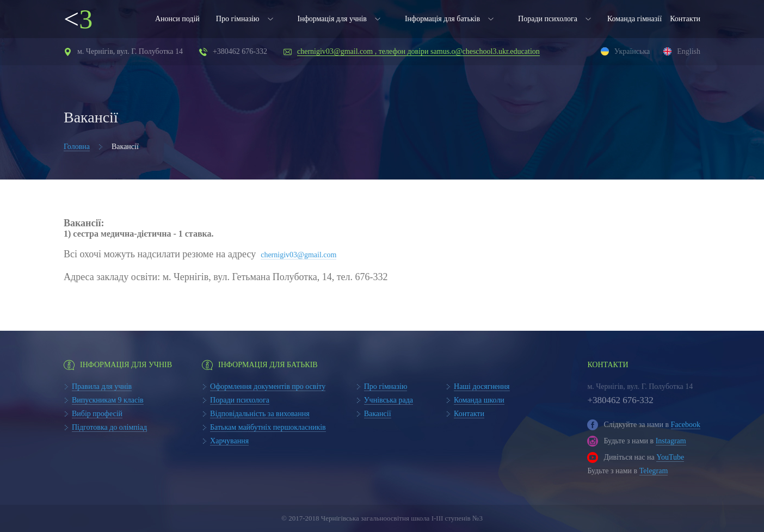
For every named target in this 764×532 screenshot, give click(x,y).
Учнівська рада (389, 400)
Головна (77, 147)
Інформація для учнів (332, 19)
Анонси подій (177, 19)
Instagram (671, 441)
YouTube (670, 457)
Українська (632, 51)
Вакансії (378, 414)
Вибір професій (97, 414)
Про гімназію (238, 19)
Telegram (654, 471)
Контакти (685, 19)
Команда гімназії (634, 19)
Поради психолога (548, 19)
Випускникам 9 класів (108, 400)
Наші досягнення (482, 386)
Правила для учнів (102, 386)
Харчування (229, 441)
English (689, 51)
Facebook (686, 425)
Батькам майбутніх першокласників (268, 427)
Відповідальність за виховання (260, 414)
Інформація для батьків (442, 19)
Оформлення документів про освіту (268, 386)
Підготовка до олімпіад (109, 427)
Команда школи (479, 400)
